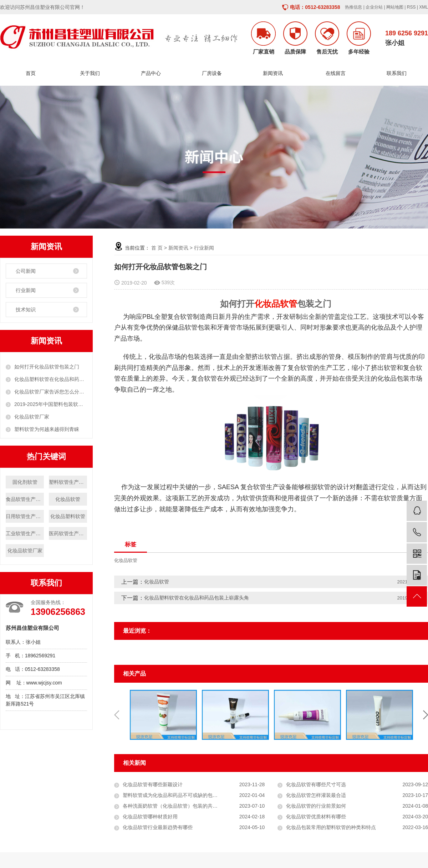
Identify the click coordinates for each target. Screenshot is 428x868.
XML (424, 7)
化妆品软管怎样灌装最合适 (316, 795)
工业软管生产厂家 (25, 533)
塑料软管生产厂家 (68, 482)
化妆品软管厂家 (32, 417)
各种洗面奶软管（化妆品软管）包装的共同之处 (175, 806)
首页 (31, 73)
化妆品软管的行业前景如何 (316, 806)
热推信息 (353, 7)
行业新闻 (26, 290)
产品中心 (153, 73)
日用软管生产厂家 (25, 516)
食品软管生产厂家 (25, 499)
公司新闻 (26, 271)
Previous (117, 715)
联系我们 (397, 73)
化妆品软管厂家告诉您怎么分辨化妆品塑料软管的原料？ (51, 392)
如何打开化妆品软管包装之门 (47, 367)
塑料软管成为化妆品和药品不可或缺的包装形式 (175, 795)
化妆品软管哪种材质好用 (150, 817)
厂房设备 (214, 73)
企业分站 (374, 7)
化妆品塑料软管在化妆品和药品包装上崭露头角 (51, 379)
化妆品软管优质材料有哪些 (316, 817)
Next (426, 715)
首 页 (157, 248)
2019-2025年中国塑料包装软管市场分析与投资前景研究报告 (51, 404)
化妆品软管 (68, 499)
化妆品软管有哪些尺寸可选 (316, 784)
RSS (411, 7)
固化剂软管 (25, 482)
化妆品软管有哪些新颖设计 (153, 784)
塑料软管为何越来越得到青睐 (47, 429)
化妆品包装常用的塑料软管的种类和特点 (331, 827)
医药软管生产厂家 (68, 533)
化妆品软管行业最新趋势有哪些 (158, 827)
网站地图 (395, 7)
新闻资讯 (275, 73)
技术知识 (26, 310)
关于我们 (92, 73)
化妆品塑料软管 (68, 516)
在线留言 (336, 73)
